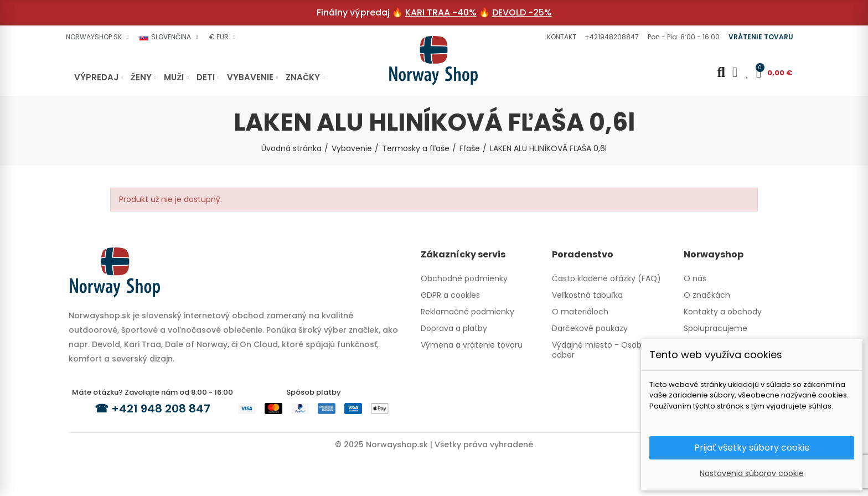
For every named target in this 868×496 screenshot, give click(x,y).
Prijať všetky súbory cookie (752, 448)
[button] (560, 37)
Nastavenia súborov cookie (752, 473)
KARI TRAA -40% (441, 12)
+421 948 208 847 (161, 409)
